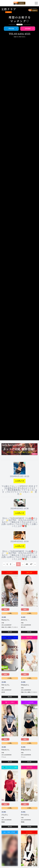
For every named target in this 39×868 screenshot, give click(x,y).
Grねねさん (25, 685)
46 (27, 564)
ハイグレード (19, 481)
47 (31, 564)
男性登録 (11, 29)
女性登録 (28, 29)
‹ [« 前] (4, 564)
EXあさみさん (26, 750)
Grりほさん (25, 815)
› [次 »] (35, 564)
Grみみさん (6, 750)
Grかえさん (6, 685)
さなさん (5, 815)
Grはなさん (6, 620)
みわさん (24, 620)
